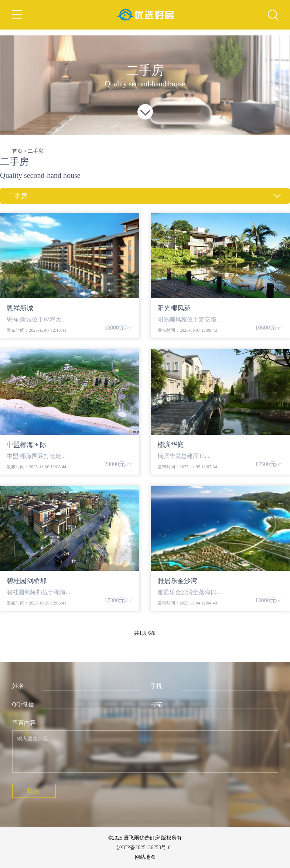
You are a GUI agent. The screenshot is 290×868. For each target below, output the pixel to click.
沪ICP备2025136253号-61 (145, 848)
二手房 (35, 151)
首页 (17, 151)
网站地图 (145, 857)
